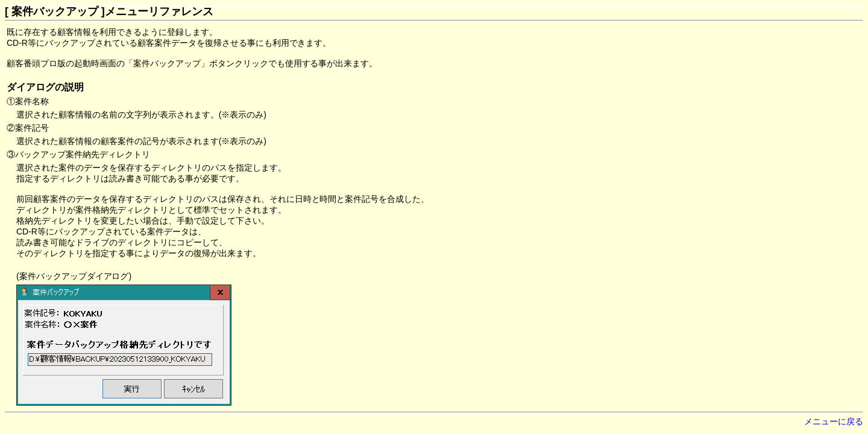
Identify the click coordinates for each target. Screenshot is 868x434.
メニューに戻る (834, 421)
